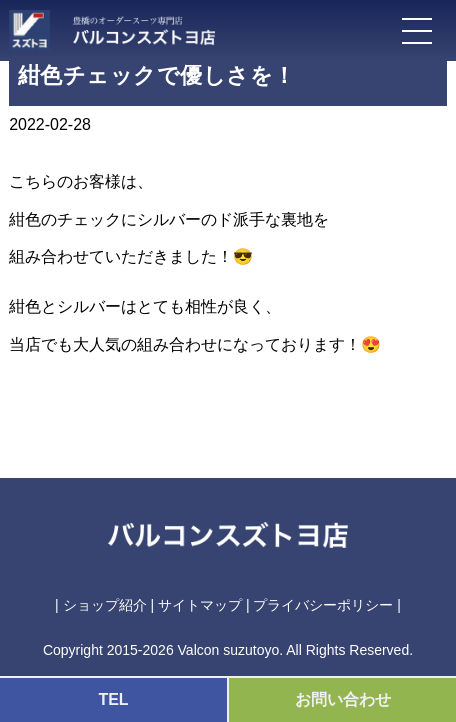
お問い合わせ (343, 699)
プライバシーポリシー (323, 605)
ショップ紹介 (105, 605)
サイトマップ (200, 605)
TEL (113, 699)
